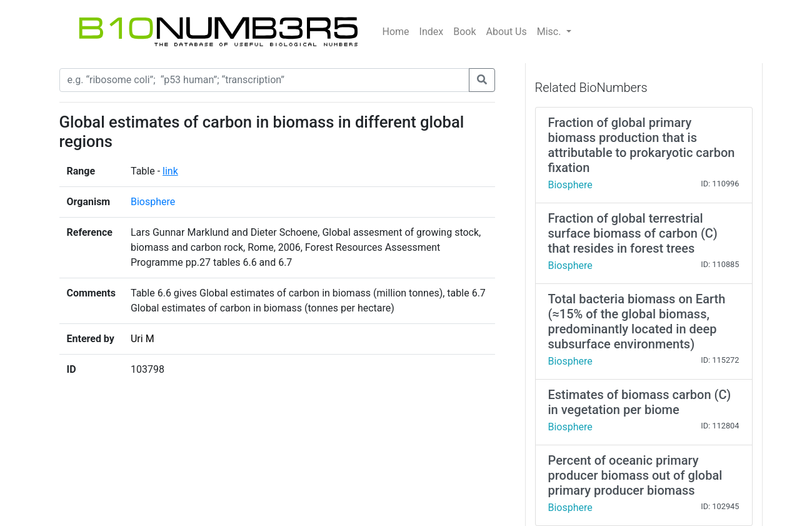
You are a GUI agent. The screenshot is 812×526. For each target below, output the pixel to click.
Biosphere (153, 202)
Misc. (550, 32)
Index (432, 32)
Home (396, 32)
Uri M (143, 339)
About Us (507, 32)
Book (464, 32)
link (170, 171)
